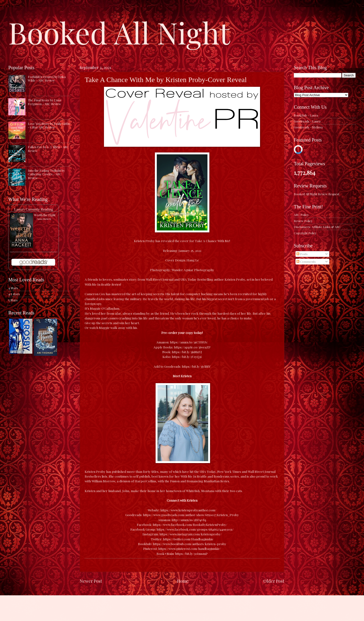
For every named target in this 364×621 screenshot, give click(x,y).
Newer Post (91, 581)
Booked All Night (119, 32)
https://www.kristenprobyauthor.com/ (188, 510)
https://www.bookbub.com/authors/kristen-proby (189, 544)
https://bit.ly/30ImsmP (191, 553)
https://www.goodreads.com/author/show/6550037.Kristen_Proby (191, 515)
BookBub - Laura (306, 115)
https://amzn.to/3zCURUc (189, 342)
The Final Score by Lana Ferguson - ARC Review (44, 102)
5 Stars (13, 300)
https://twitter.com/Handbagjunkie (188, 539)
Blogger (214, 612)
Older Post (274, 581)
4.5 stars (14, 294)
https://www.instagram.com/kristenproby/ (191, 534)
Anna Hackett (44, 219)
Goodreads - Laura (307, 121)
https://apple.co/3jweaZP (192, 347)
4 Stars (13, 288)
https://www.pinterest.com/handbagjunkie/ (189, 548)
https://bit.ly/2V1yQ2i (187, 357)
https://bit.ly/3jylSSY (196, 366)
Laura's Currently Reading (33, 209)
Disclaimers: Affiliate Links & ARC (317, 227)
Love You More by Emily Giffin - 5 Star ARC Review (49, 125)
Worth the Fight (45, 215)
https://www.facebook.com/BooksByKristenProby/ (190, 524)
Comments (306, 262)
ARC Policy (301, 215)
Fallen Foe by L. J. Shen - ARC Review (48, 149)
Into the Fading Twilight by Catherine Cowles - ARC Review (46, 174)
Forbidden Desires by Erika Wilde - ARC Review (47, 78)
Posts (302, 254)
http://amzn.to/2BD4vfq (189, 520)
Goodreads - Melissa (308, 127)
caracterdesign (179, 612)
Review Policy (303, 221)
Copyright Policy (305, 233)
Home (183, 581)
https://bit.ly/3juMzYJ (187, 352)
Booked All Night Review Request (317, 194)
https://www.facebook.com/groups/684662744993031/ (195, 529)
